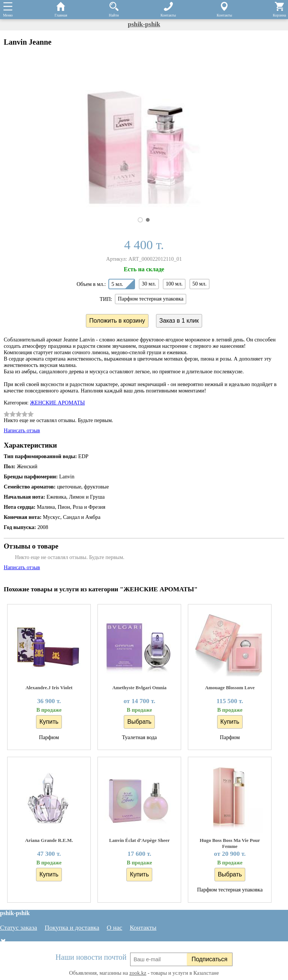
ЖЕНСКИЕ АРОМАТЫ (57, 403)
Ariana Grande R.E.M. (49, 840)
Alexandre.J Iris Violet (49, 688)
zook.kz (138, 973)
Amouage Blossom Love (230, 688)
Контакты (143, 928)
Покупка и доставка (72, 928)
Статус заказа (19, 928)
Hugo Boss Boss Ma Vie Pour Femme (230, 843)
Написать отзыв (22, 430)
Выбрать (139, 722)
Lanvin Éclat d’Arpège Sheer (139, 840)
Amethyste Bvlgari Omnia (139, 688)
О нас (115, 928)
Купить (49, 722)
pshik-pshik (144, 24)
